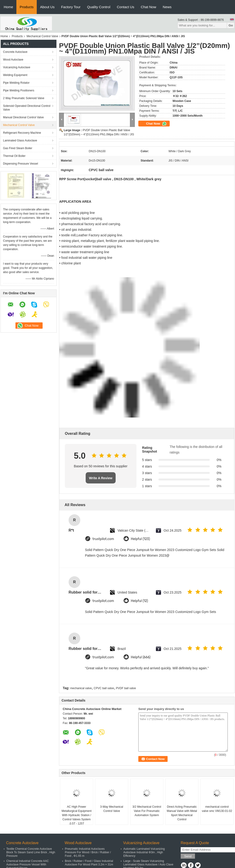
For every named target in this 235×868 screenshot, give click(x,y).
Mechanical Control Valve (42, 36)
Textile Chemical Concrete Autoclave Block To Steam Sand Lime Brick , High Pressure (31, 852)
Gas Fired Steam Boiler (18, 148)
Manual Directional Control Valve (23, 117)
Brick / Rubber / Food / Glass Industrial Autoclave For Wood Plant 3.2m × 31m (89, 863)
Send (188, 856)
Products (27, 7)
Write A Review (101, 478)
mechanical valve (81, 688)
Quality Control (99, 7)
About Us (47, 7)
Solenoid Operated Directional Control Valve (27, 108)
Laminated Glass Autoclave (20, 140)
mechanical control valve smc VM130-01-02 (217, 809)
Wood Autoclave (13, 60)
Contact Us (125, 7)
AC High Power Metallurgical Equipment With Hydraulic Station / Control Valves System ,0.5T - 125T (77, 815)
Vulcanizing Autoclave (17, 67)
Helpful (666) (141, 657)
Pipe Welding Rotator (16, 83)
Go (231, 25)
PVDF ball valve (126, 688)
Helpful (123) (140, 539)
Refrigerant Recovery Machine (22, 133)
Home (8, 7)
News (167, 7)
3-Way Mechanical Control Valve (112, 809)
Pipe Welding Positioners (19, 90)
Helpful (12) (139, 601)
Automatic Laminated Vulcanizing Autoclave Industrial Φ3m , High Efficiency (144, 852)
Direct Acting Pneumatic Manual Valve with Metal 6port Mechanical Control (182, 813)
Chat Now (148, 7)
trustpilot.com (103, 539)
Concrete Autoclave (15, 52)
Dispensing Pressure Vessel (20, 164)
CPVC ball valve (104, 688)
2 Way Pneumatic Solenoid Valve (24, 98)
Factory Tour (71, 7)
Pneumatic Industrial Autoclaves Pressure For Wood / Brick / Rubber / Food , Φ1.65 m (88, 852)
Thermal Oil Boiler (14, 156)
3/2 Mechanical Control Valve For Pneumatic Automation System (147, 811)
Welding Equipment (15, 75)
